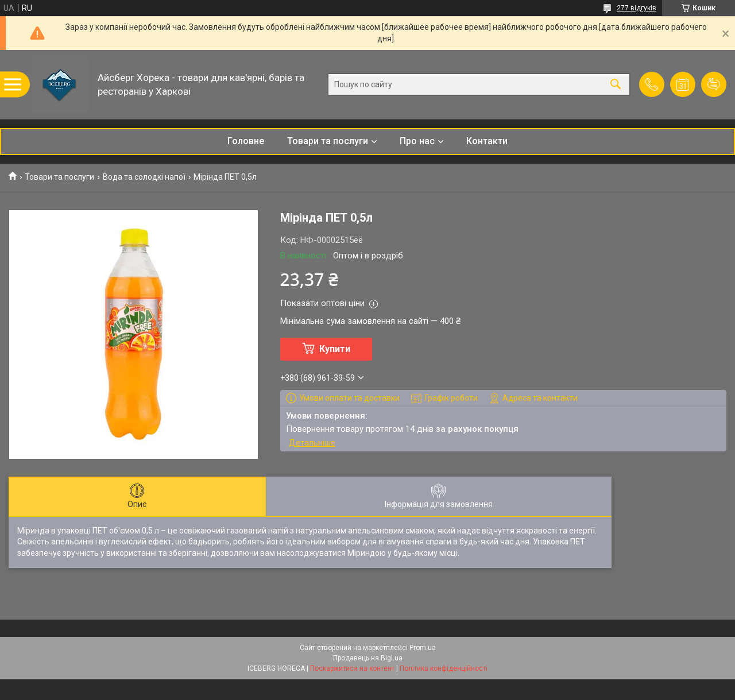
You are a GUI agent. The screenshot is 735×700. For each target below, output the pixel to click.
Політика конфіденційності (444, 668)
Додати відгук (714, 84)
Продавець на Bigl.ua (368, 658)
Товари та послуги (328, 141)
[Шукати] (616, 85)
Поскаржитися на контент (352, 668)
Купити (335, 349)
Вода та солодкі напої (144, 177)
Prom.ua (423, 648)
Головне (246, 141)
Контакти (487, 141)
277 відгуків (637, 8)
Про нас (417, 141)
